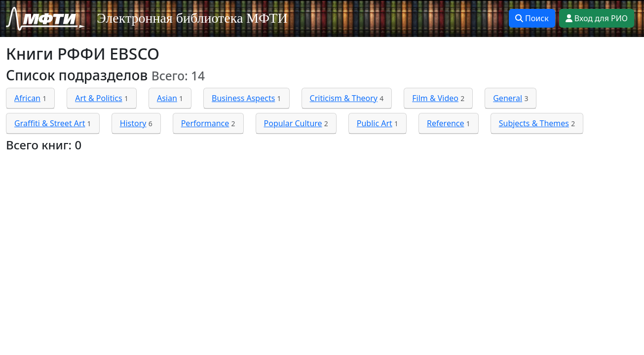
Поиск (532, 18)
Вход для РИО (597, 18)
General (508, 98)
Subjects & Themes (534, 123)
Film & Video (435, 98)
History (133, 123)
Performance (205, 123)
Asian (167, 98)
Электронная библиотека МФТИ (192, 18)
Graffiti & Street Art (50, 123)
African (27, 98)
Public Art (375, 123)
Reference (445, 123)
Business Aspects (243, 98)
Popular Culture (293, 123)
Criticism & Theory (344, 98)
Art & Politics (99, 98)
